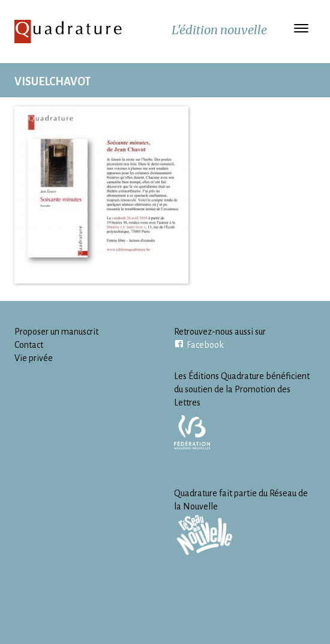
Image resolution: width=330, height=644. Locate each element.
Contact (29, 345)
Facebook (205, 345)
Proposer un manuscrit (56, 332)
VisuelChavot (52, 82)
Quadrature (68, 32)
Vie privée (34, 358)
